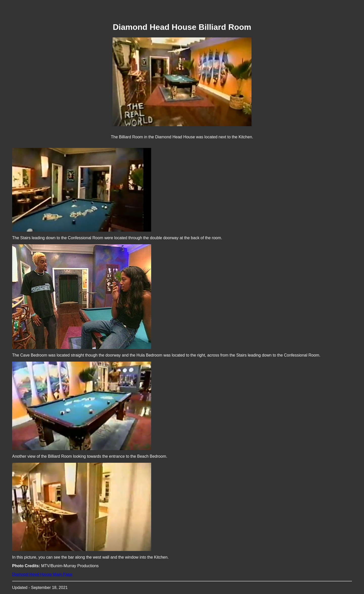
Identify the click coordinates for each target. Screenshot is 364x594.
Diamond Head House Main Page (42, 574)
